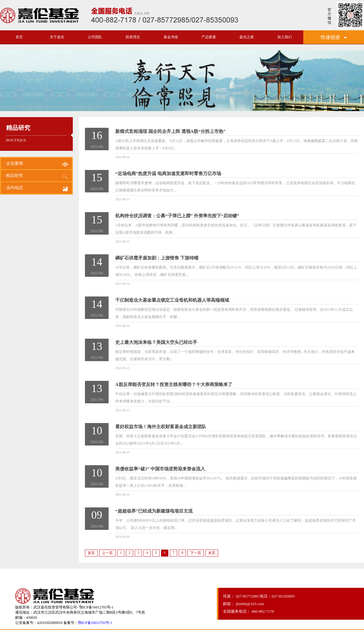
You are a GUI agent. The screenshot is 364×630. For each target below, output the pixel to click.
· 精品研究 (36, 177)
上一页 (107, 553)
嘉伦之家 (247, 37)
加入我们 (285, 37)
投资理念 (133, 37)
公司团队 (95, 37)
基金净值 (171, 37)
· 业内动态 (36, 189)
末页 (212, 553)
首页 (19, 37)
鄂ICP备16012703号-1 (95, 623)
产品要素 (209, 37)
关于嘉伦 (57, 37)
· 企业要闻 (36, 164)
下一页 (196, 553)
